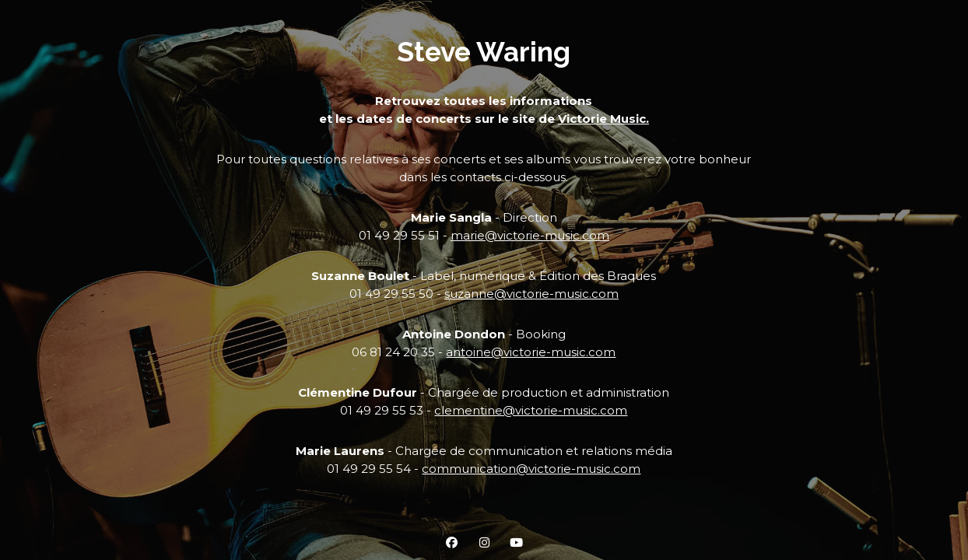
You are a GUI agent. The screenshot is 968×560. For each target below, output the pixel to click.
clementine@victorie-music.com (531, 410)
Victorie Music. (603, 119)
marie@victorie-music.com (530, 235)
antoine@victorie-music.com (531, 352)
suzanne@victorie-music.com (531, 294)
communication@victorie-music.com (531, 469)
